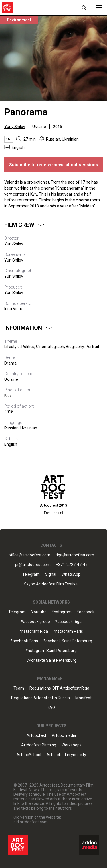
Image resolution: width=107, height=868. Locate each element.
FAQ (51, 708)
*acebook (86, 612)
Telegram (31, 574)
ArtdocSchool (29, 755)
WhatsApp (71, 574)
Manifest (83, 698)
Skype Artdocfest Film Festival (51, 584)
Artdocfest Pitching (39, 745)
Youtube (39, 612)
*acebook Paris (24, 641)
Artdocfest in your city (66, 755)
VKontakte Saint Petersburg (51, 660)
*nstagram (62, 612)
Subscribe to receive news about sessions (54, 165)
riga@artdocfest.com (75, 555)
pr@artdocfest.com (33, 565)
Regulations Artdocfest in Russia (41, 698)
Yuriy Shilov (15, 127)
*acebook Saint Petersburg (68, 641)
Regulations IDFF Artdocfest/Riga (59, 688)
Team (19, 688)
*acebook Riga (68, 622)
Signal (51, 574)
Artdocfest (36, 736)
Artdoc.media (64, 736)
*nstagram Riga (34, 631)
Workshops (72, 745)
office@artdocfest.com (29, 555)
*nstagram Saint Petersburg (51, 651)
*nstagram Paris (68, 631)
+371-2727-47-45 (72, 565)
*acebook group (36, 622)
